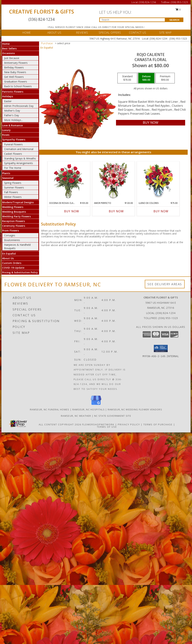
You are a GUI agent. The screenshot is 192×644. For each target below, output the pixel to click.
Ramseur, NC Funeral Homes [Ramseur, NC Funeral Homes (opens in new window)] (50, 409)
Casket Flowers (13, 154)
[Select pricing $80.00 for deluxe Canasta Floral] (146, 78)
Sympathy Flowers (14, 139)
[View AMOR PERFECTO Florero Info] (114, 181)
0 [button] (178, 9)
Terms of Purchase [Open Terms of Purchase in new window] (158, 424)
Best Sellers (9, 48)
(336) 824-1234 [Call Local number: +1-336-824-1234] (148, 2)
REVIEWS (82, 32)
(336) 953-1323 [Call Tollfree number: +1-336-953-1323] (179, 2)
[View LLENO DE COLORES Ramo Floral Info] (158, 181)
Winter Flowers (13, 197)
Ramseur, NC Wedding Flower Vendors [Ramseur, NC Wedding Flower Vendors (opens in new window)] (135, 409)
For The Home (13, 168)
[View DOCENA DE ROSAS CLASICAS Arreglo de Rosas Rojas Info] (69, 181)
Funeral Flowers (13, 144)
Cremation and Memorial (19, 149)
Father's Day (12, 115)
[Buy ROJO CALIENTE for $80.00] (150, 123)
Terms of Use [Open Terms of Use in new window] (107, 427)
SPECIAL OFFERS (110, 32)
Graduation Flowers (16, 82)
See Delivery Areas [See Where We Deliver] (165, 284)
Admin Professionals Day (19, 106)
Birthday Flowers (14, 67)
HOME (27, 32)
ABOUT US (54, 32)
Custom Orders (12, 263)
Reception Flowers (14, 221)
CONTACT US (138, 32)
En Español (9, 254)
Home (6, 44)
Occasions (8, 53)
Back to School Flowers (18, 86)
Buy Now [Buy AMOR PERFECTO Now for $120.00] (116, 211)
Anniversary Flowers (16, 63)
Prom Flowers (11, 230)
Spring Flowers (13, 183)
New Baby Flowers (15, 72)
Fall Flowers (11, 192)
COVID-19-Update (13, 268)
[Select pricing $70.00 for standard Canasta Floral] (127, 78)
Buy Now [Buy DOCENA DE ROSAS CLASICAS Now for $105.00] (72, 211)
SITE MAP (165, 32)
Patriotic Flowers (13, 92)
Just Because (12, 58)
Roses (6, 135)
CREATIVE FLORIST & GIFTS (42, 12)
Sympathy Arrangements (19, 163)
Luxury (6, 130)
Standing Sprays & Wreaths (20, 158)
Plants (6, 173)
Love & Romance (12, 125)
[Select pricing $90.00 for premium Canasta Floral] (165, 78)
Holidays (8, 96)
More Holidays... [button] (13, 120)
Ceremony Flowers (14, 226)
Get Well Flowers (14, 77)
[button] (161, 348)
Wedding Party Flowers (16, 216)
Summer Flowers (14, 187)
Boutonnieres (12, 240)
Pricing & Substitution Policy (20, 272)
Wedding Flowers (13, 207)
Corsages (10, 235)
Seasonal (8, 178)
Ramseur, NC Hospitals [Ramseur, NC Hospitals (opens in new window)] (89, 409)
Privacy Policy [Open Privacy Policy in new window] (129, 424)
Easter (8, 101)
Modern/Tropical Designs (18, 202)
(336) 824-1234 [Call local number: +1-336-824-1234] (166, 313)
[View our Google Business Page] (96, 405)
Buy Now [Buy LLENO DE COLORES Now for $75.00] (161, 211)
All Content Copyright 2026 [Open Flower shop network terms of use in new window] (60, 424)
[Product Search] (132, 20)
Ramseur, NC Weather (76, 416)
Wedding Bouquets (14, 212)
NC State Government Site (113, 416)
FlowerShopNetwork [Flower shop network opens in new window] (98, 424)
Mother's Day (12, 111)
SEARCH (174, 20)
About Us (8, 258)
